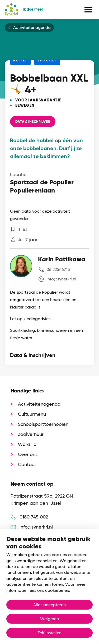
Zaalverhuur (31, 434)
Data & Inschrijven (33, 122)
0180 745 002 (34, 517)
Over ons (28, 454)
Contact (27, 464)
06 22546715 (58, 269)
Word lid (27, 444)
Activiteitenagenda (32, 28)
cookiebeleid (58, 590)
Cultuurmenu (32, 414)
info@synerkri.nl (61, 279)
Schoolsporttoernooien (43, 424)
